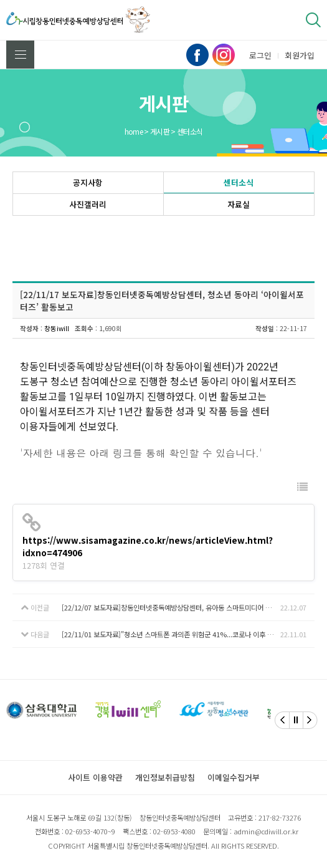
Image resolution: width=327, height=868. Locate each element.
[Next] (310, 720)
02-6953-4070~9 (90, 831)
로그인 (260, 55)
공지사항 (88, 182)
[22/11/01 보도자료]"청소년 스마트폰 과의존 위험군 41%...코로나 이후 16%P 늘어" (171, 634)
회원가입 (300, 55)
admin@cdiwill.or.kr (266, 831)
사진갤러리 (88, 204)
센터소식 (239, 182)
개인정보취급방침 (165, 777)
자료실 (239, 204)
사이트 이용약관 (95, 777)
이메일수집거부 (234, 777)
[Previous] (282, 720)
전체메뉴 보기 (21, 55)
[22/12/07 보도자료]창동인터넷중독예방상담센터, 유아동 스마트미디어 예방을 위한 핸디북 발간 (171, 607)
